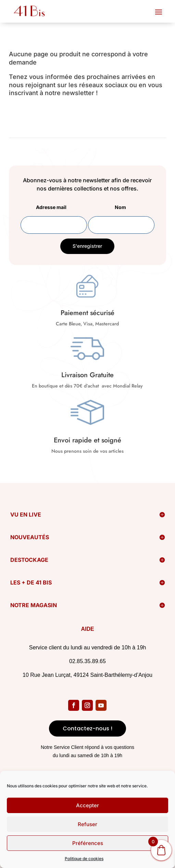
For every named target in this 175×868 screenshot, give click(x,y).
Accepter (87, 805)
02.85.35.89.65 (87, 661)
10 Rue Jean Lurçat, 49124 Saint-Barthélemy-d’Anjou (87, 675)
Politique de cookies (84, 859)
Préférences (88, 843)
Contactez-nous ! (87, 728)
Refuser (87, 824)
